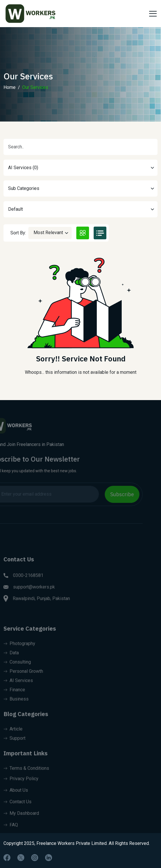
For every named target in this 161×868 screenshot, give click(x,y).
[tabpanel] (80, 318)
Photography (19, 651)
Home (10, 94)
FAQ (11, 832)
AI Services (18, 688)
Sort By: (18, 233)
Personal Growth (23, 678)
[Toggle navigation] (152, 14)
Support (14, 745)
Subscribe (115, 494)
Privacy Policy (21, 786)
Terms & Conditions (26, 775)
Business (16, 706)
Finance (14, 697)
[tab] (83, 233)
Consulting (17, 669)
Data (11, 660)
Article (13, 736)
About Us (16, 797)
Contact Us (17, 809)
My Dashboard (21, 821)
